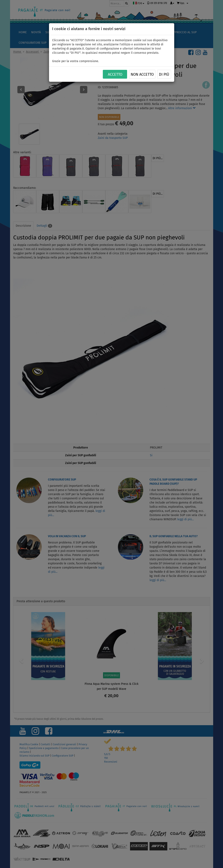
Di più (164, 74)
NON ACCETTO (142, 74)
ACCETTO (115, 74)
